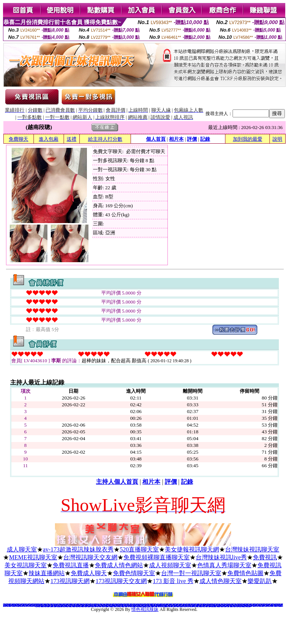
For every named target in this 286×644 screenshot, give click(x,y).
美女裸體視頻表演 (269, 606)
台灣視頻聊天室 (182, 605)
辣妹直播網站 (47, 573)
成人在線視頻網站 (193, 606)
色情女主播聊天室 (119, 606)
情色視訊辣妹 (145, 609)
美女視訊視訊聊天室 (32, 606)
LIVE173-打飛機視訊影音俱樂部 (59, 606)
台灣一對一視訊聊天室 (191, 573)
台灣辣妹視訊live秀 (221, 557)
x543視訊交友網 (240, 606)
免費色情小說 (155, 603)
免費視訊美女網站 (34, 605)
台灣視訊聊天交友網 (90, 557)
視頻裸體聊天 (86, 606)
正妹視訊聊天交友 (219, 606)
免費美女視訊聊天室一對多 (9, 606)
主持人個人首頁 (117, 482)
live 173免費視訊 (201, 606)
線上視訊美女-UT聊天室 (248, 606)
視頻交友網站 (46, 606)
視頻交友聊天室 (272, 606)
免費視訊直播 (71, 565)
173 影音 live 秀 (173, 581)
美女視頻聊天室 (236, 605)
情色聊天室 (141, 604)
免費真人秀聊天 (174, 604)
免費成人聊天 (89, 573)
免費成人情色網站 (119, 565)
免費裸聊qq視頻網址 (254, 606)
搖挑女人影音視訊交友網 (121, 604)
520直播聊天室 (139, 549)
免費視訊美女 (204, 606)
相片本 (176, 139)
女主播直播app (35, 605)
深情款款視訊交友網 (53, 604)
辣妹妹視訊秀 (209, 606)
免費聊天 (18, 139)
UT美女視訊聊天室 (22, 606)
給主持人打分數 (105, 139)
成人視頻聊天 (80, 606)
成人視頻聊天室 (170, 565)
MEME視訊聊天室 (33, 557)
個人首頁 (156, 139)
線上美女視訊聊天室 (63, 606)
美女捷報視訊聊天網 (192, 549)
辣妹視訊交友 (29, 606)
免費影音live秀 (64, 606)
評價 (192, 139)
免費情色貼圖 (245, 573)
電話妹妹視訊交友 (231, 606)
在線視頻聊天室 (74, 606)
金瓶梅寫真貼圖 (144, 604)
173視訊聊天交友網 (121, 581)
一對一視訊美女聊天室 (157, 605)
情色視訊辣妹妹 (225, 606)
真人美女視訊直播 (25, 606)
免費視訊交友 (198, 606)
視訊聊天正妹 (77, 606)
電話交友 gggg (278, 604)
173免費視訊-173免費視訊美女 (214, 606)
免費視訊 (265, 557)
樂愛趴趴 (260, 581)
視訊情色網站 (29, 604)
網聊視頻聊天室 (265, 606)
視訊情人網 (237, 606)
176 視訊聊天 (4, 604)
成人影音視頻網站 (52, 606)
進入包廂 (49, 139)
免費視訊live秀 (83, 606)
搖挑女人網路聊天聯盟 (190, 604)
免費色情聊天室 (134, 573)
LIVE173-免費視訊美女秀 (261, 606)
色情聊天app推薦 (160, 605)
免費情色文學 (26, 603)
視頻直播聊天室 (175, 605)
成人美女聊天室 (276, 606)
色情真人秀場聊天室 (224, 565)
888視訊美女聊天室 (63, 604)
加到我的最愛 (248, 139)
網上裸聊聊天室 (89, 606)
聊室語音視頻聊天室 (267, 605)
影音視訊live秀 (55, 606)
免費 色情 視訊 (178, 603)
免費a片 (93, 603)
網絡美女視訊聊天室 (13, 606)
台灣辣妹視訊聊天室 (252, 549)
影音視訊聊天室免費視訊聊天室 (199, 605)
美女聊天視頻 (67, 606)
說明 (277, 139)
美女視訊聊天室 (26, 565)
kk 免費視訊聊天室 (281, 604)
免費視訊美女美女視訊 (18, 606)
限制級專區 (215, 603)
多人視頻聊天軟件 (42, 606)
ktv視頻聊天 (37, 606)
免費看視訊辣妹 (136, 604)
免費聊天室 (258, 606)
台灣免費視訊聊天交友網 (185, 604)
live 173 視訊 (222, 606)
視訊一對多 (207, 606)
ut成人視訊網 (27, 605)
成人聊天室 (22, 549)
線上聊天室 (39, 606)
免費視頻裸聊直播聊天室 (157, 557)
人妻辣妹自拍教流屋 (203, 604)
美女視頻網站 (48, 606)
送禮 (71, 139)
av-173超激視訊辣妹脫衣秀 (78, 549)
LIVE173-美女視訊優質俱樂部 (280, 606)
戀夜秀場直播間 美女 (244, 606)
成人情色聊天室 (221, 581)
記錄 (205, 139)
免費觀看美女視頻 (87, 605)
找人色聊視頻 (212, 605)
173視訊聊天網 (70, 581)
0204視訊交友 (228, 606)
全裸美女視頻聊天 (70, 606)
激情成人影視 (234, 606)
